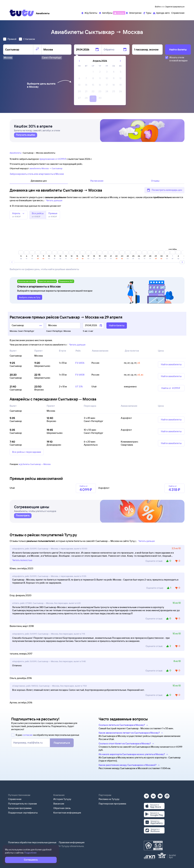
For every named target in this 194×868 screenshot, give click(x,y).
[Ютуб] (160, 795)
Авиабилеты (16, 153)
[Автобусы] (106, 13)
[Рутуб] (167, 795)
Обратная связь (62, 808)
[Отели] (119, 13)
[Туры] (147, 13)
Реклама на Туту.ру (109, 799)
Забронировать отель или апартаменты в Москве (37, 174)
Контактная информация (67, 813)
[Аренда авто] (161, 13)
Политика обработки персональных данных (32, 842)
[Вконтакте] (153, 795)
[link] (26, 137)
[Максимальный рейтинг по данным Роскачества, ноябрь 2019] (153, 846)
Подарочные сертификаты (23, 813)
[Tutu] (22, 13)
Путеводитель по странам (22, 804)
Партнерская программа (112, 804)
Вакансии (59, 804)
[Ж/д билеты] (89, 13)
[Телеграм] (146, 795)
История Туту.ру (62, 799)
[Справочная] (178, 13)
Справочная (15, 799)
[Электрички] (134, 13)
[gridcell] (93, 73)
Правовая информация (72, 842)
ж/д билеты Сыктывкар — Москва (35, 464)
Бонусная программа (20, 808)
